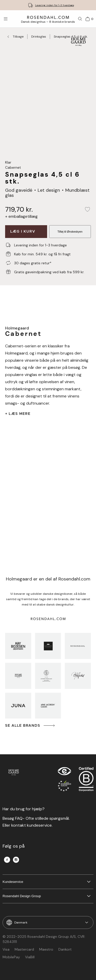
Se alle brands (30, 726)
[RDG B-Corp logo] (86, 780)
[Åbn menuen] (6, 19)
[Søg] (80, 19)
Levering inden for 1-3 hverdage (55, 5)
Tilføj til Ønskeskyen (70, 232)
